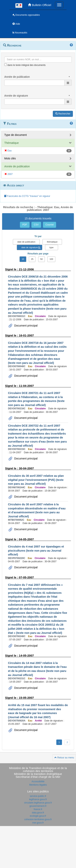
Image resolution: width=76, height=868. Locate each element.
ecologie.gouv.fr (38, 816)
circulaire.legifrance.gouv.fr (38, 803)
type (52, 247)
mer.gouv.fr (38, 823)
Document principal (26, 326)
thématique (52, 242)
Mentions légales (38, 785)
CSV (36, 225)
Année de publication (17, 166)
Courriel (49, 225)
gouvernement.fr (38, 806)
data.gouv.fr (38, 813)
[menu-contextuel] (6, 65)
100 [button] (51, 259)
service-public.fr (38, 796)
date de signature (30, 247)
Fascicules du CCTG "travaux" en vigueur (27, 196)
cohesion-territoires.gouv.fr (38, 819)
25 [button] (32, 259)
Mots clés (10, 158)
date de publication (26, 242)
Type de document (15, 135)
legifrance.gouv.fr (38, 799)
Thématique (11, 143)
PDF (25, 225)
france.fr (38, 809)
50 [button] (42, 259)
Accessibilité (38, 782)
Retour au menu (64, 758)
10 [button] (23, 259)
